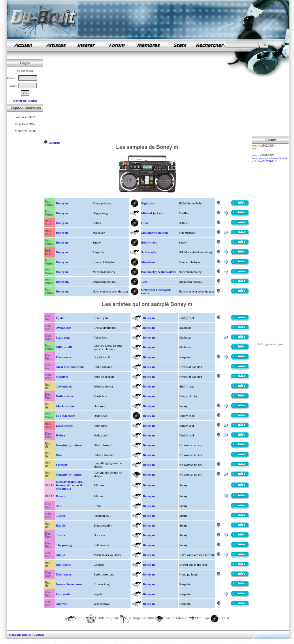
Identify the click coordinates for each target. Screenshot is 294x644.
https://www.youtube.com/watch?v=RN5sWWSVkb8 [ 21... (270, 160)
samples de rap (23, 45)
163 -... (256, 149)
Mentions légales (20, 634)
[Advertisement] (133, 96)
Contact (39, 634)
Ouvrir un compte (25, 100)
